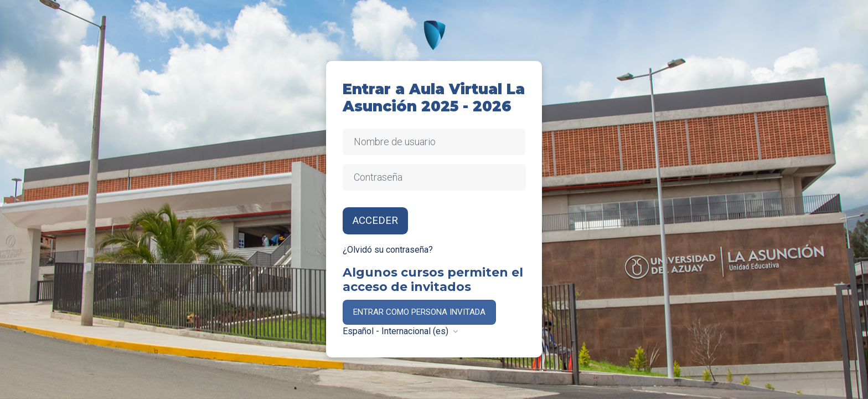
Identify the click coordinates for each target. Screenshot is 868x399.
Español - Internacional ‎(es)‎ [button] (397, 331)
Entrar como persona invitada (419, 312)
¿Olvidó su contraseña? (388, 250)
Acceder (375, 221)
